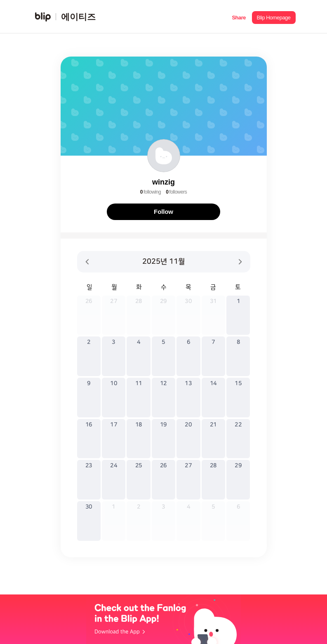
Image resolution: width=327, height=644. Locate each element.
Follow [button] (163, 212)
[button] (239, 17)
